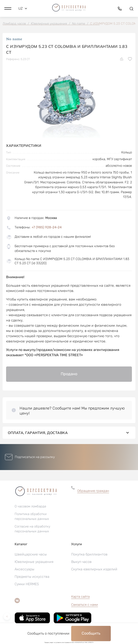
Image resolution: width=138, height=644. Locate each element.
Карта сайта (80, 597)
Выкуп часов (81, 562)
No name (14, 39)
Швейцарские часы (31, 554)
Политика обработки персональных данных (32, 516)
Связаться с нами (85, 605)
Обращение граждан (93, 491)
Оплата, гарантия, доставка (69, 433)
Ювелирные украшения (34, 562)
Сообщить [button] (91, 633)
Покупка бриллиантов (89, 554)
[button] (8, 9)
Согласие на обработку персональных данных (32, 529)
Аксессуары (24, 569)
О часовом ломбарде (30, 506)
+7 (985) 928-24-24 (47, 227)
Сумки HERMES (27, 584)
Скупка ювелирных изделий (94, 569)
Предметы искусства (32, 577)
